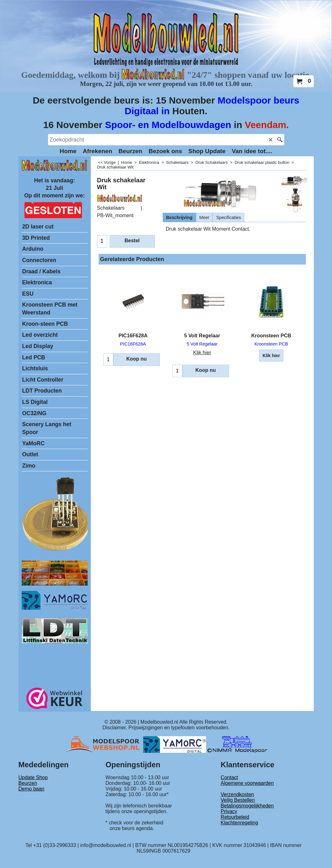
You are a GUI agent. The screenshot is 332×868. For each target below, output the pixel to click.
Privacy (229, 811)
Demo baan (32, 789)
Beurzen (28, 783)
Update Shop (33, 777)
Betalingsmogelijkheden (247, 806)
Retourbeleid (235, 817)
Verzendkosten (237, 794)
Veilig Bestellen (238, 800)
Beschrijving (179, 217)
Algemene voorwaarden (247, 783)
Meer (204, 217)
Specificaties (229, 217)
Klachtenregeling (239, 823)
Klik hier (202, 353)
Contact (229, 777)
